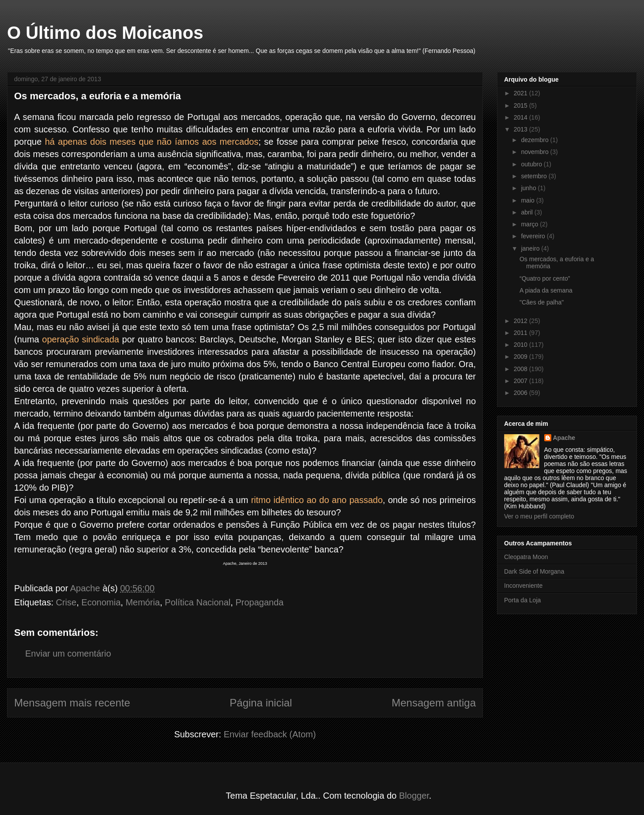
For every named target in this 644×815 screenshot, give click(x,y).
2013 (522, 129)
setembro (535, 176)
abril (527, 212)
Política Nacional (198, 602)
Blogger (414, 796)
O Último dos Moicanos (105, 33)
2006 (522, 393)
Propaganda (259, 602)
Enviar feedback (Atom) (270, 734)
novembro (535, 152)
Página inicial (261, 703)
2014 (522, 117)
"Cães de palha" (542, 302)
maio (528, 200)
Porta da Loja (522, 600)
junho (529, 188)
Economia (101, 602)
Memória (143, 602)
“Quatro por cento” (545, 278)
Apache (564, 438)
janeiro (531, 248)
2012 (522, 321)
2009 (522, 357)
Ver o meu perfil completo (539, 516)
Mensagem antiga (434, 703)
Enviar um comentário (68, 654)
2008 (522, 369)
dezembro (535, 140)
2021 (522, 93)
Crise (66, 602)
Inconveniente (523, 586)
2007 (522, 381)
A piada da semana (546, 290)
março (530, 224)
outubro (532, 164)
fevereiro (534, 236)
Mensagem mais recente (72, 703)
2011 (522, 333)
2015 (522, 105)
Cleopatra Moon (526, 557)
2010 (522, 345)
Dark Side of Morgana (534, 571)
